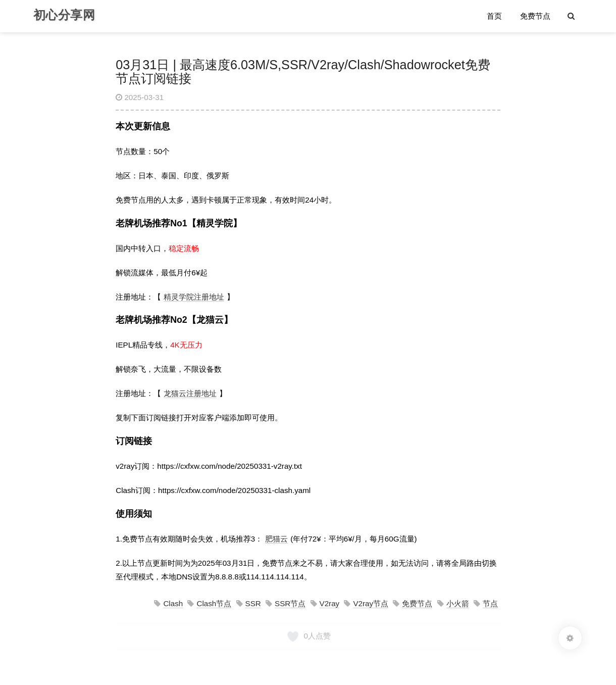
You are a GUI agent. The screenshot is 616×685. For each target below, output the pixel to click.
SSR (253, 603)
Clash (173, 603)
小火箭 (458, 603)
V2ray (330, 603)
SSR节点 (290, 603)
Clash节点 (214, 603)
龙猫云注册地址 (190, 393)
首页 (494, 16)
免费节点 (535, 16)
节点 (490, 603)
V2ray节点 (371, 603)
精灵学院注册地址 (194, 297)
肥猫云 (276, 539)
